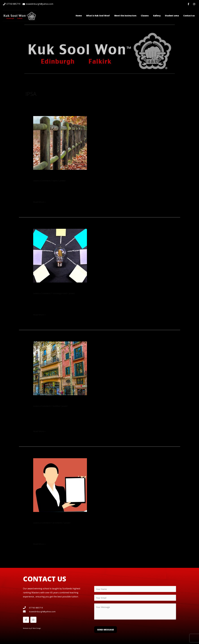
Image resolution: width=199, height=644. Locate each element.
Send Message (106, 630)
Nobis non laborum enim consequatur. (76, 176)
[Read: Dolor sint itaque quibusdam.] (60, 485)
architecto (58, 523)
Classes (145, 16)
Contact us (189, 16)
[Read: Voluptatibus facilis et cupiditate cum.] (60, 256)
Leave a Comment (42, 181)
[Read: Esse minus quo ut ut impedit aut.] (60, 368)
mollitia (57, 406)
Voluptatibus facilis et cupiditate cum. (76, 288)
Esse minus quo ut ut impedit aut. (70, 401)
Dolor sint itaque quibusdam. (66, 518)
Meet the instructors (125, 16)
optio (56, 181)
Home (79, 16)
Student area (172, 16)
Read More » (40, 202)
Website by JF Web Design (32, 629)
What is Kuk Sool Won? (98, 16)
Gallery (157, 16)
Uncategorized (60, 293)
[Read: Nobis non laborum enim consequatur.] (60, 143)
